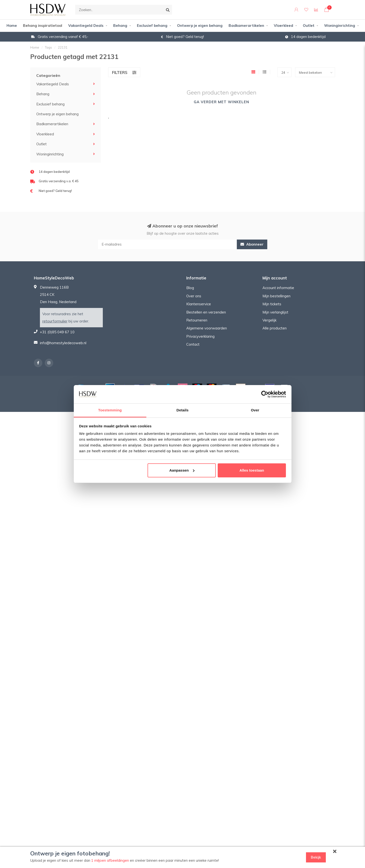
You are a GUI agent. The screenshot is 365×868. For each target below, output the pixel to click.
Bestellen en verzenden (206, 312)
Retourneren (197, 320)
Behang (120, 26)
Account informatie (278, 288)
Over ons (194, 296)
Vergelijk (269, 320)
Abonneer (252, 244)
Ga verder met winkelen (221, 102)
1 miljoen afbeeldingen (110, 860)
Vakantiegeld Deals (86, 26)
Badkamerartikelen (246, 26)
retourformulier (55, 321)
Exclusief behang (152, 26)
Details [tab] (183, 410)
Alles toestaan (252, 470)
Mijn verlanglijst (275, 312)
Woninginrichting (340, 26)
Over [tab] (255, 410)
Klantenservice (199, 304)
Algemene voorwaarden (207, 328)
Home (12, 26)
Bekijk (316, 857)
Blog (190, 288)
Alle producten (275, 328)
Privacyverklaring (200, 336)
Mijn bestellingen (276, 296)
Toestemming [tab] (110, 410)
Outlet (309, 26)
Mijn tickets (272, 304)
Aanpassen (182, 470)
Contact (193, 344)
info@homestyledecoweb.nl (63, 343)
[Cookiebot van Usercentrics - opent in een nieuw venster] (265, 394)
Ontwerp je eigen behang (200, 26)
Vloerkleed (283, 26)
